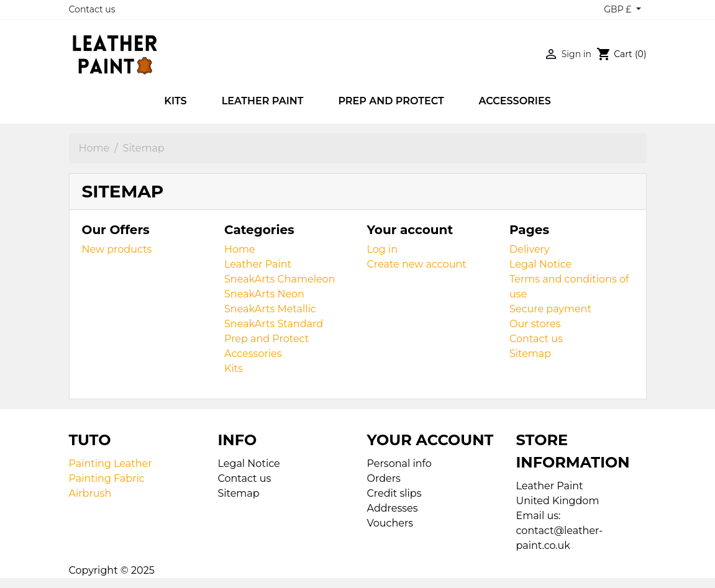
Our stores (535, 324)
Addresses (393, 508)
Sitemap (530, 354)
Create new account (417, 264)
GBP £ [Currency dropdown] (619, 9)
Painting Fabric (107, 478)
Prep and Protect (266, 339)
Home (240, 249)
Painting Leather (111, 464)
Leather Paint (258, 264)
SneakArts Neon (264, 294)
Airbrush (90, 493)
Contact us (92, 9)
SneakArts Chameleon (280, 279)
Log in (383, 249)
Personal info (399, 464)
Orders (384, 478)
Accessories (253, 354)
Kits (234, 369)
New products (117, 249)
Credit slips (394, 493)
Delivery (530, 249)
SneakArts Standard (274, 324)
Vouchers (390, 523)
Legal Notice (540, 264)
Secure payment (550, 309)
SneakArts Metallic (270, 309)
